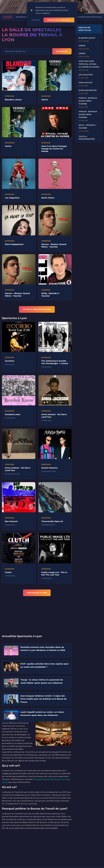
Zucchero (10, 361)
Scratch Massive (49, 468)
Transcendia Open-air (52, 522)
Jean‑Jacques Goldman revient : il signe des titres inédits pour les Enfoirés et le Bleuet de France (43, 699)
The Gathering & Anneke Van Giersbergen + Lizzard (55, 363)
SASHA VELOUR (85, 83)
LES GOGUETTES (86, 75)
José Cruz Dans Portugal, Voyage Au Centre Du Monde (54, 149)
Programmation (24, 17)
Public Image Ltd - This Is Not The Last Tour (54, 574)
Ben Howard (11, 522)
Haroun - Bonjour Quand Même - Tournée (54, 246)
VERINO (82, 46)
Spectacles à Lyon (37, 593)
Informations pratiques (89, 17)
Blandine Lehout (13, 100)
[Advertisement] (37, 617)
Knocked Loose (13, 415)
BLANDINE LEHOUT (87, 38)
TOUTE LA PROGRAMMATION (37, 309)
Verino (45, 100)
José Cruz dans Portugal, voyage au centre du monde (89, 64)
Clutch (8, 573)
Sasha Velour (48, 198)
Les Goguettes (12, 198)
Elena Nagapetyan (14, 245)
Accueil (8, 17)
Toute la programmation (87, 138)
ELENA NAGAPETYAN (88, 90)
